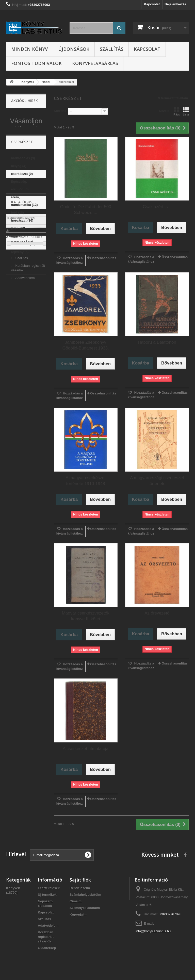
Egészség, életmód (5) (20, 209)
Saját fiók (80, 880)
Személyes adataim (85, 908)
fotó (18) (17, 236)
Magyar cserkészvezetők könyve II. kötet (86, 616)
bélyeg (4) (19, 190)
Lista (186, 111)
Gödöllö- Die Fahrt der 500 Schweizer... (85, 210)
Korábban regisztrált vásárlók (46, 937)
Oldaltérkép (47, 948)
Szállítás (112, 49)
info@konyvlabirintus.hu (153, 931)
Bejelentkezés (175, 4)
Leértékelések (49, 888)
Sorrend (60, 111)
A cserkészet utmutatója (86, 749)
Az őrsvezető (157, 613)
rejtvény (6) (20, 276)
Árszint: (12, 330)
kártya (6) (18, 260)
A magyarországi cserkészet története (157, 481)
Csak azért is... (157, 207)
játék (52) (18, 252)
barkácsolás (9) (23, 182)
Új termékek (47, 895)
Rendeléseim (80, 888)
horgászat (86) (22, 244)
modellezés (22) (23, 268)
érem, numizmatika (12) (24, 225)
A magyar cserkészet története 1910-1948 (86, 481)
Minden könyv (29, 49)
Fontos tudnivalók (36, 63)
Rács (177, 111)
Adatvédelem (25, 390)
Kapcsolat (152, 4)
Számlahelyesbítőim (85, 895)
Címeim (76, 901)
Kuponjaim (78, 914)
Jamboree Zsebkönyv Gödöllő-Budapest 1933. (85, 345)
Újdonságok (74, 49)
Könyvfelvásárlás (95, 63)
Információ (22, 356)
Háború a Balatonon (157, 342)
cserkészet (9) (22, 198)
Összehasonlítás (103, 258)
